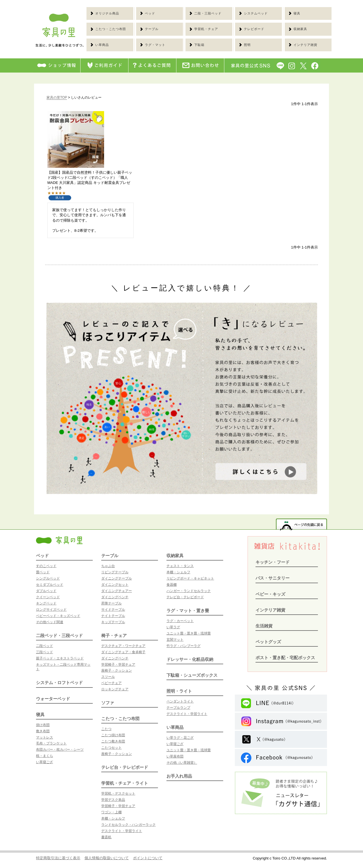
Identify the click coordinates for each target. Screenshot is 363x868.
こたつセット (111, 748)
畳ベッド (43, 572)
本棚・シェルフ (113, 818)
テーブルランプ (178, 708)
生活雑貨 (264, 626)
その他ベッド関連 (50, 622)
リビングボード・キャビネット (190, 578)
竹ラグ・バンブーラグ (183, 646)
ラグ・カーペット (180, 621)
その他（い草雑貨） (182, 763)
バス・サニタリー (273, 578)
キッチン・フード (273, 562)
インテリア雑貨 (270, 610)
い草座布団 (175, 756)
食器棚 (172, 585)
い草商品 (175, 727)
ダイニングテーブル (117, 578)
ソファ (108, 703)
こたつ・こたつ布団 (120, 719)
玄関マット (175, 640)
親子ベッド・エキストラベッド (60, 658)
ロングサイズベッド (51, 610)
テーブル (110, 556)
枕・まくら (45, 756)
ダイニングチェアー (117, 591)
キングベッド (46, 603)
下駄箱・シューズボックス (192, 675)
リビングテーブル (115, 572)
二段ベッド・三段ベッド (59, 635)
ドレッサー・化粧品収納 (190, 659)
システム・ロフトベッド (59, 683)
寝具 (40, 715)
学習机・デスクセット (118, 793)
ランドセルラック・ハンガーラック (128, 825)
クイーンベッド (48, 597)
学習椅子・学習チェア (118, 665)
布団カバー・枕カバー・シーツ (60, 750)
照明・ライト (179, 691)
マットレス (45, 737)
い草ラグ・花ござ (180, 738)
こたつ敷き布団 (113, 741)
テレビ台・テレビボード (125, 767)
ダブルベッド (46, 591)
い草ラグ (173, 627)
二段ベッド (45, 646)
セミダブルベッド (50, 585)
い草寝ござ (45, 762)
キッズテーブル (113, 622)
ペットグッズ (268, 642)
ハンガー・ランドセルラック (189, 591)
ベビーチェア (111, 683)
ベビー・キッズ (270, 594)
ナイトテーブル (113, 616)
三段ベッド (45, 652)
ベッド (42, 556)
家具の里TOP (57, 97)
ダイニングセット (115, 585)
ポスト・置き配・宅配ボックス (285, 658)
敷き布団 (43, 731)
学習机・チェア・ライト (125, 783)
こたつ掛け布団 (113, 735)
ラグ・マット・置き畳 (188, 611)
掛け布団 (43, 725)
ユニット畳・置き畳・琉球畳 (189, 633)
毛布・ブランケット (51, 743)
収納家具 (175, 556)
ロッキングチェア (115, 689)
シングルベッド (48, 578)
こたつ (106, 729)
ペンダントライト (180, 701)
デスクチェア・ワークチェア (123, 646)
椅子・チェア (114, 635)
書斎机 (106, 837)
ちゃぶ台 (108, 566)
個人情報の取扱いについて (107, 858)
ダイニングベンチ (115, 597)
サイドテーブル (113, 610)
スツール (108, 677)
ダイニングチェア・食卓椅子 (123, 652)
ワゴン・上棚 (111, 812)
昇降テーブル (111, 603)
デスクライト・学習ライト (122, 831)
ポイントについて (148, 858)
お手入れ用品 (179, 776)
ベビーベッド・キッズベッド (58, 616)
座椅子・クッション (117, 670)
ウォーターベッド (53, 699)
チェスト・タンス (180, 566)
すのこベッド (46, 566)
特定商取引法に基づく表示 (58, 858)
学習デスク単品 (113, 800)
